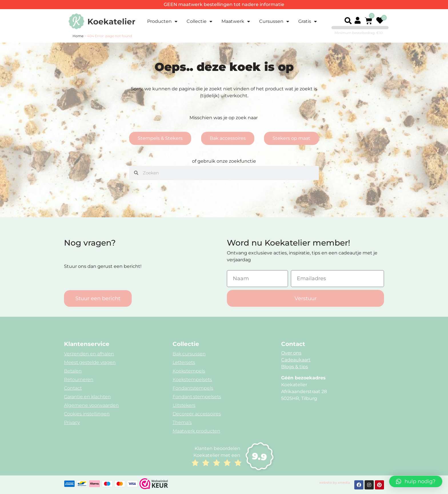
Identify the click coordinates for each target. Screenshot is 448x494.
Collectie (199, 21)
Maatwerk (236, 21)
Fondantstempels (193, 388)
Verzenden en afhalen (89, 354)
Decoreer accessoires (197, 414)
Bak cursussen (189, 354)
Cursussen (274, 21)
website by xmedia (335, 483)
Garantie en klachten (87, 397)
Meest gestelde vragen (90, 362)
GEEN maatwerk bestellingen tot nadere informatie (224, 4)
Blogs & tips (295, 367)
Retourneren (79, 380)
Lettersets (184, 362)
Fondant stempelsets (197, 397)
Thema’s (182, 422)
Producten (162, 21)
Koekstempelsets (192, 380)
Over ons (291, 353)
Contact (73, 388)
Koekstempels (189, 371)
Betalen (73, 371)
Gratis (308, 21)
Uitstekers (184, 405)
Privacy (72, 422)
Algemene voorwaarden (91, 405)
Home (78, 36)
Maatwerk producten (196, 431)
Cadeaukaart (296, 360)
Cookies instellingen (87, 414)
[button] (348, 21)
